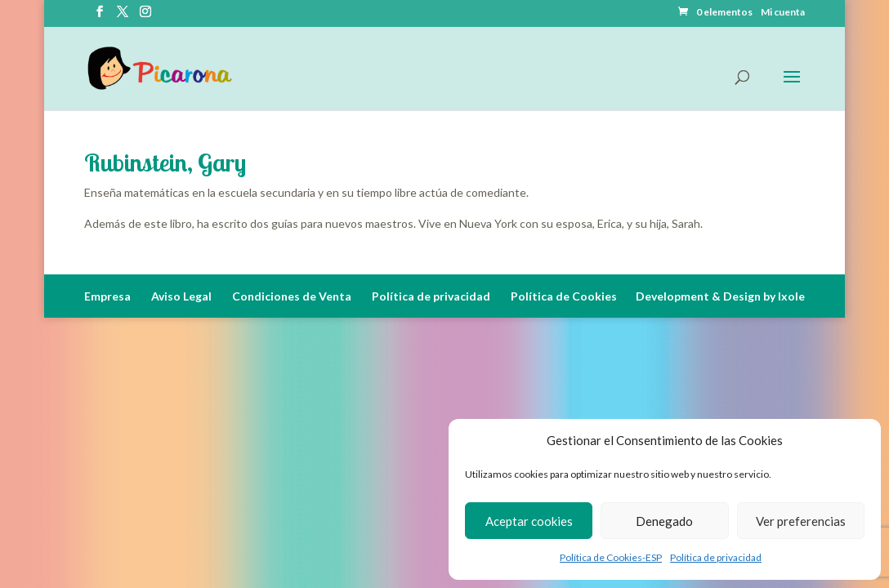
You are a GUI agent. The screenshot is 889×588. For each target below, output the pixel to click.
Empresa (107, 296)
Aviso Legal (181, 296)
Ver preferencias (801, 521)
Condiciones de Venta (292, 296)
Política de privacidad (716, 557)
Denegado (664, 521)
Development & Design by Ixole (720, 296)
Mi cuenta (783, 13)
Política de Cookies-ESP (611, 557)
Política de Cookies (564, 296)
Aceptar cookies (529, 521)
